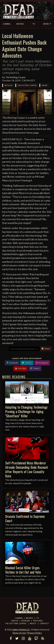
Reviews (26, 621)
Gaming (19, 618)
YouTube (21, 369)
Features (38, 621)
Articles (8, 85)
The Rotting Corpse (15, 77)
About (33, 624)
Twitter (27, 363)
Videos (15, 621)
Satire (44, 85)
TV (38, 618)
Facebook (12, 363)
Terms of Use (19, 633)
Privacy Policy (35, 633)
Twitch (35, 369)
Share (46, 349)
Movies (29, 618)
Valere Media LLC (21, 629)
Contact (44, 624)
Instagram (42, 363)
